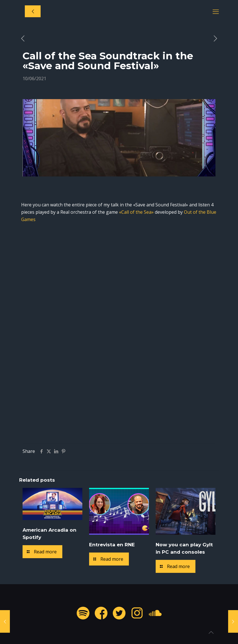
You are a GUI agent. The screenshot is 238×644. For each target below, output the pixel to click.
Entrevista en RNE (112, 545)
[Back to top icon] (211, 632)
